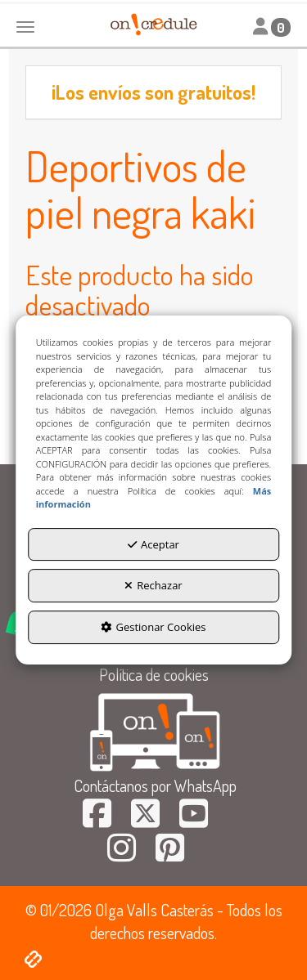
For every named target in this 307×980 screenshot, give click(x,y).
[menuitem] (153, 675)
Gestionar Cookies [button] (153, 627)
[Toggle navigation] (272, 27)
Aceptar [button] (153, 544)
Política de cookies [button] (154, 674)
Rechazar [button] (153, 585)
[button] (97, 819)
